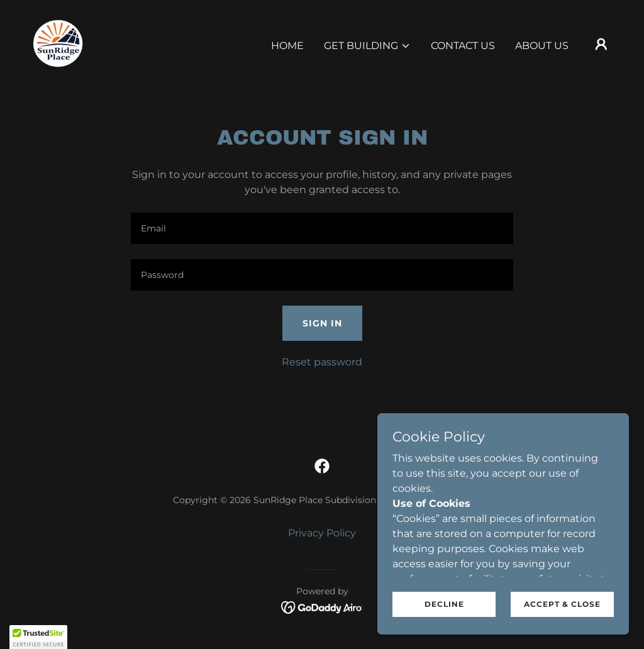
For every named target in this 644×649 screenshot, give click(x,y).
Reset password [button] (322, 362)
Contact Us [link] (463, 46)
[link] (59, 43)
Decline (444, 604)
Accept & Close (562, 604)
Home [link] (287, 46)
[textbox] (322, 228)
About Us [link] (542, 46)
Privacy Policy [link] (322, 533)
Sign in (322, 323)
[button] (367, 46)
